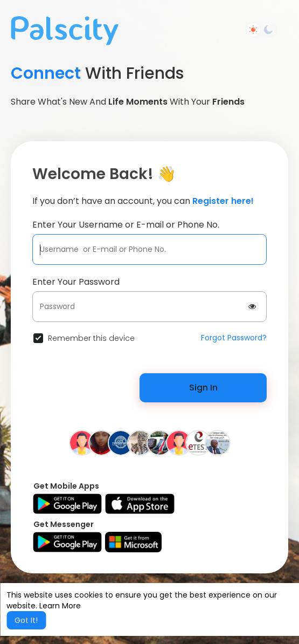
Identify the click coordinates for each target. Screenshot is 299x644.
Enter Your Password (76, 282)
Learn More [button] (60, 606)
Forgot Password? (234, 338)
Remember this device (91, 338)
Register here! (223, 201)
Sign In (203, 388)
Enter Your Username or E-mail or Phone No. (126, 225)
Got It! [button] (26, 620)
